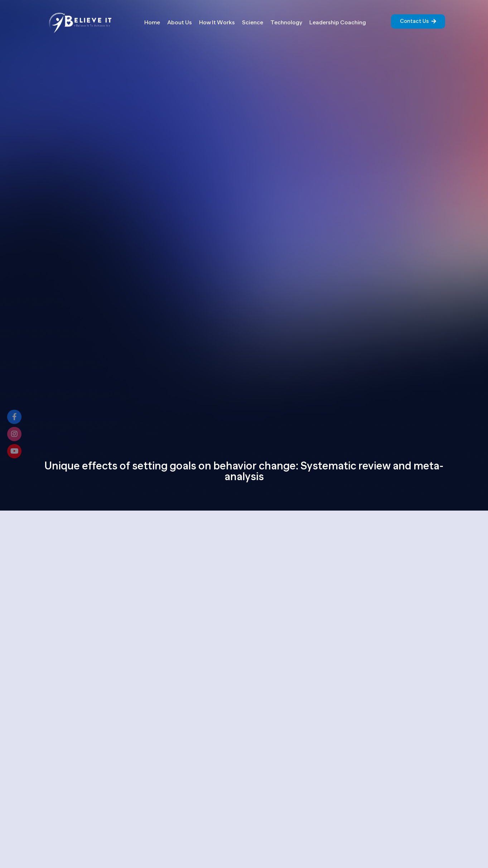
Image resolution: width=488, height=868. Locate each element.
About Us (180, 23)
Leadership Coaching (338, 23)
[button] (418, 21)
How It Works (217, 23)
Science (253, 23)
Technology (286, 23)
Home (152, 23)
